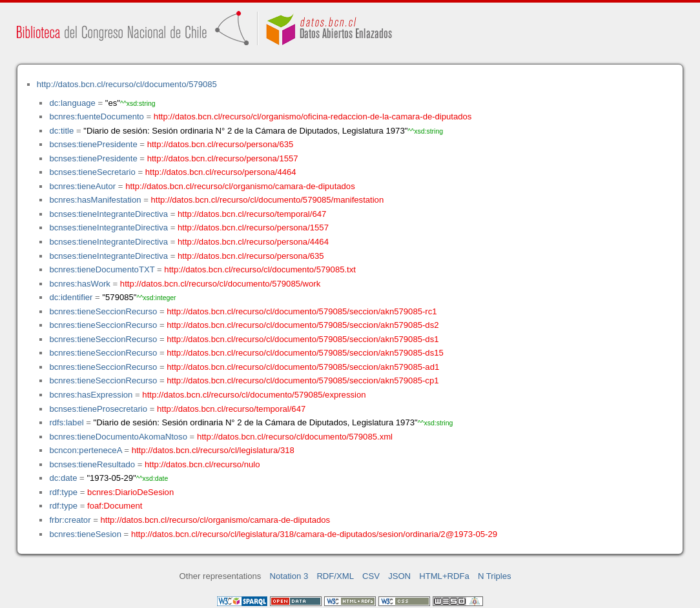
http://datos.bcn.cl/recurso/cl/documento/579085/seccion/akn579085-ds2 (303, 325)
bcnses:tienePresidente (93, 144)
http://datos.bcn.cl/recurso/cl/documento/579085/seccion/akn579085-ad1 (303, 367)
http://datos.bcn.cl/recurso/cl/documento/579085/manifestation (267, 200)
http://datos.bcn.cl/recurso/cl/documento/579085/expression (254, 395)
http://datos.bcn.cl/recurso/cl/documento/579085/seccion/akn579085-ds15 (305, 353)
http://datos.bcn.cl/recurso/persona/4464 (221, 172)
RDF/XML (335, 576)
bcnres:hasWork (79, 284)
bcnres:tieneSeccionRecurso (103, 311)
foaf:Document (115, 506)
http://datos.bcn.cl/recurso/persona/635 (221, 144)
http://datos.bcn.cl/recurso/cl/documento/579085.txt (260, 269)
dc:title (61, 131)
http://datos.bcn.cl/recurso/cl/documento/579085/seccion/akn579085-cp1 (303, 380)
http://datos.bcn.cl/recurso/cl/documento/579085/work (220, 284)
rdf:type (63, 492)
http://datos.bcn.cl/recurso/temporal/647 (252, 214)
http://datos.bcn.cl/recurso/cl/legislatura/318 (213, 450)
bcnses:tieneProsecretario (98, 409)
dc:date (63, 478)
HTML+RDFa (444, 576)
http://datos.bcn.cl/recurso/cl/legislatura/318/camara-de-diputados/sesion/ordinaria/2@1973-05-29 (314, 534)
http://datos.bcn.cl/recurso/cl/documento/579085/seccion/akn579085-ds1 (303, 339)
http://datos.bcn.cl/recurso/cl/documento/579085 (127, 84)
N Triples (495, 576)
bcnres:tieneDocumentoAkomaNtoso (118, 437)
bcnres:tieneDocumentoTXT (102, 269)
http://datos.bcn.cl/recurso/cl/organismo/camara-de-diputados (240, 186)
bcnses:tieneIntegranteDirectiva (108, 214)
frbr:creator (70, 520)
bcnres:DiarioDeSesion (130, 492)
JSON (399, 576)
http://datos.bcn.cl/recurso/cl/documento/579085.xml (295, 437)
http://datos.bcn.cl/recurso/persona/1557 (223, 158)
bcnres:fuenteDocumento (96, 117)
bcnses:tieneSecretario (92, 172)
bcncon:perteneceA (85, 450)
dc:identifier (71, 297)
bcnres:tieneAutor (82, 186)
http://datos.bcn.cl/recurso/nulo (202, 464)
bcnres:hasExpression (91, 395)
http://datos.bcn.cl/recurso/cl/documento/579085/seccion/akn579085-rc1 (302, 311)
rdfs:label (66, 422)
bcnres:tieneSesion (85, 534)
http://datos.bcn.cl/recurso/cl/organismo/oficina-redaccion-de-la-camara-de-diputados (313, 117)
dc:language (72, 103)
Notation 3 (289, 576)
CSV (371, 576)
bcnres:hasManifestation (95, 200)
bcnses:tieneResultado (92, 464)
